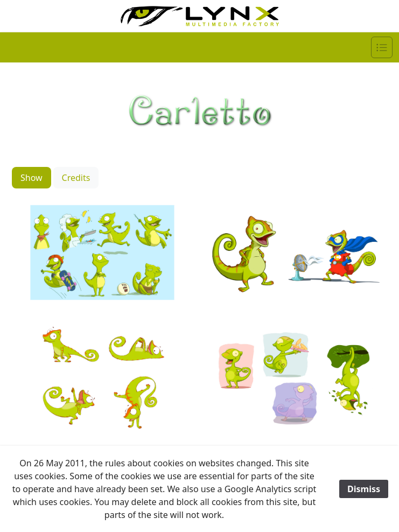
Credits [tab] (76, 178)
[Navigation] (382, 47)
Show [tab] (31, 178)
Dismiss (364, 489)
